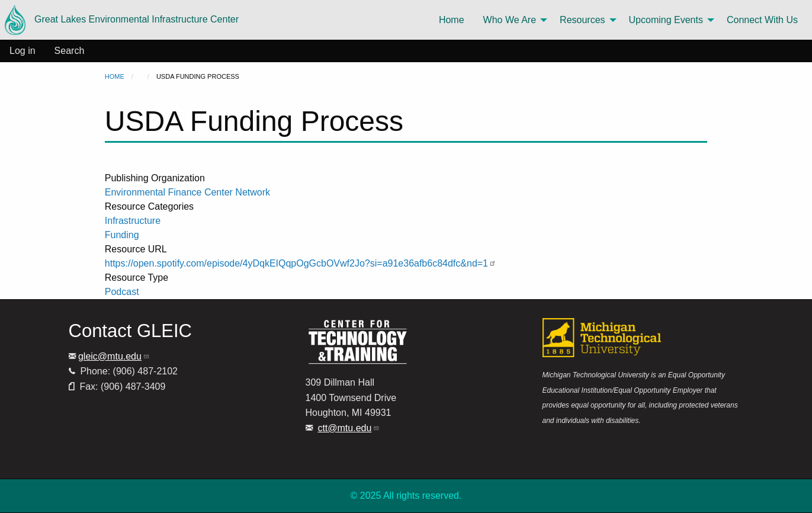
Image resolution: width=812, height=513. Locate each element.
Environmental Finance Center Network (187, 192)
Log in (23, 51)
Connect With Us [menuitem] (762, 20)
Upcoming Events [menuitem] (666, 20)
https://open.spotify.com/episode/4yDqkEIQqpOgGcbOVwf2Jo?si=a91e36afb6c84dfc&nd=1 (301, 263)
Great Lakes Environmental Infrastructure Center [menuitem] (122, 20)
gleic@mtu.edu (114, 356)
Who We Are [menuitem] (510, 20)
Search (70, 51)
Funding (122, 235)
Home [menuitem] (452, 20)
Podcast (122, 292)
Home (115, 76)
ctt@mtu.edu (349, 428)
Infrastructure (133, 221)
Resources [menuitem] (582, 20)
